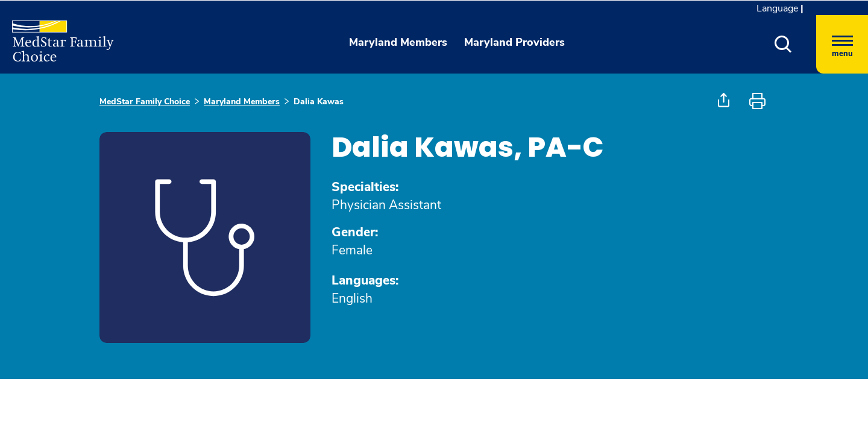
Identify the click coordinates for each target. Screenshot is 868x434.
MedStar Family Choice (145, 102)
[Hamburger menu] (842, 44)
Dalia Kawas (319, 102)
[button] (783, 44)
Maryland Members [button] (398, 42)
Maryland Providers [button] (514, 42)
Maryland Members (242, 102)
